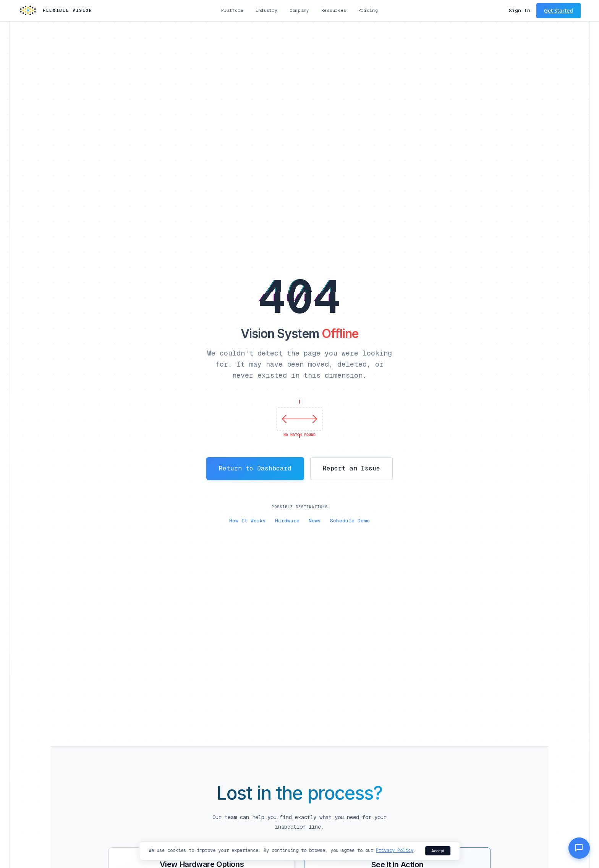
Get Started (559, 11)
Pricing (368, 10)
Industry (267, 10)
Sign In (520, 11)
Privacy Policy (395, 850)
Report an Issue (351, 468)
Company (300, 10)
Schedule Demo (350, 521)
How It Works (248, 521)
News (315, 521)
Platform (232, 10)
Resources (334, 10)
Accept (438, 851)
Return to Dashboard (255, 468)
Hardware (287, 521)
